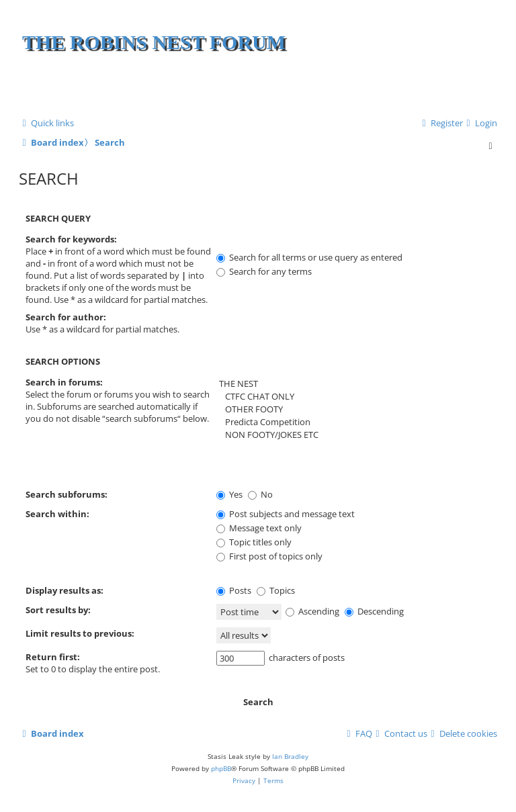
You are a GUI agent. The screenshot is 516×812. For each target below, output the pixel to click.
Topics (276, 590)
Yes (229, 494)
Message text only (259, 528)
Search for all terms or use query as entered (309, 257)
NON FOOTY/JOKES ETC (353, 435)
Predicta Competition (353, 422)
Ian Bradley (290, 756)
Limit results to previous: (80, 633)
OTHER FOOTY (353, 409)
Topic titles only (254, 542)
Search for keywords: (71, 239)
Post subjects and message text (286, 514)
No (260, 494)
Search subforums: (67, 494)
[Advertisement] (337, 87)
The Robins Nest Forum (154, 42)
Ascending (312, 611)
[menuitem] (480, 123)
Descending (374, 611)
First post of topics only (269, 556)
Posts (234, 590)
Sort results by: (58, 610)
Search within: (57, 514)
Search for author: (66, 317)
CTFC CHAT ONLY (353, 397)
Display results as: (64, 590)
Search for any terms (264, 271)
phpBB (221, 768)
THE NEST (353, 384)
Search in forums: (64, 382)
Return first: (53, 657)
